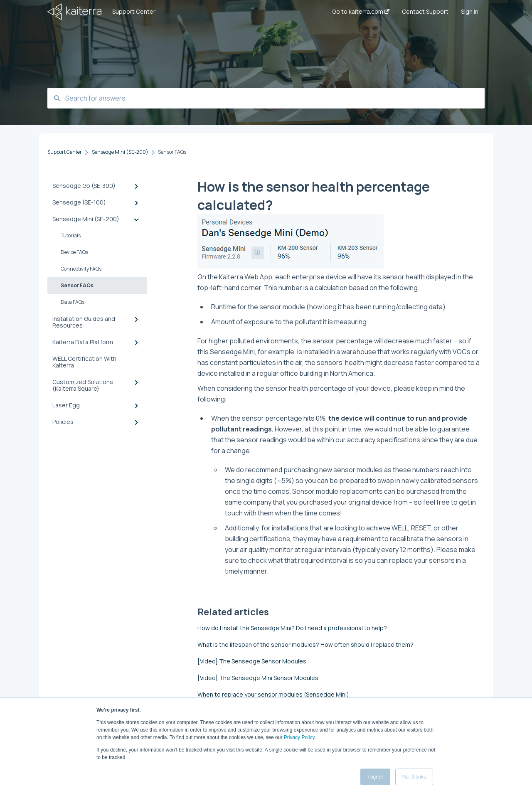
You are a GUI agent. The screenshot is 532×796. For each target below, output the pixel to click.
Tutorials (71, 235)
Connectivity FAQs (81, 269)
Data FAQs (73, 302)
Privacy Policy (299, 737)
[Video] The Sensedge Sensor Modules (252, 661)
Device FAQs (74, 252)
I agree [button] (375, 777)
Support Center (134, 11)
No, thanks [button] (414, 777)
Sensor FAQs (77, 285)
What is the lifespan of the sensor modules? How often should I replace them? (305, 644)
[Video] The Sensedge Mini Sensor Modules (258, 678)
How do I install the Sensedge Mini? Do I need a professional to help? (292, 628)
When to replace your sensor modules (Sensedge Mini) (273, 694)
